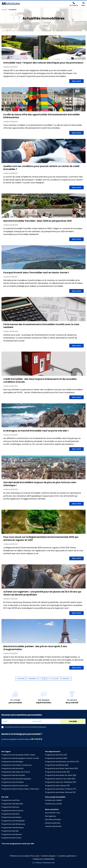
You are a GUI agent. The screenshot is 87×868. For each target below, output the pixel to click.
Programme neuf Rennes (12, 834)
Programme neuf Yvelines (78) (57, 786)
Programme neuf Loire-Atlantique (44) (61, 782)
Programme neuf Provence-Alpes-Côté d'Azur (20, 789)
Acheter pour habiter (54, 800)
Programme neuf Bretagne (12, 762)
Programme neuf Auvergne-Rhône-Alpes (18, 755)
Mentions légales (49, 856)
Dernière (67, 679)
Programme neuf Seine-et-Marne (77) (61, 789)
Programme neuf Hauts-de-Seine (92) (61, 775)
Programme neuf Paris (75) (56, 755)
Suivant (56, 679)
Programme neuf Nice (10, 814)
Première (21, 679)
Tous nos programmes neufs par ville (18, 844)
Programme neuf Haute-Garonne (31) (60, 792)
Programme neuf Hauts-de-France (16, 772)
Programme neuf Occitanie (13, 782)
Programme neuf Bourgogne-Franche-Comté (20, 758)
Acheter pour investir (53, 804)
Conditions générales (67, 856)
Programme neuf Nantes (11, 817)
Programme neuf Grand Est (12, 768)
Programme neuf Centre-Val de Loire (17, 765)
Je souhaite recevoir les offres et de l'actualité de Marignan (25, 727)
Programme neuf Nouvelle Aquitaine (16, 779)
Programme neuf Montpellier (13, 821)
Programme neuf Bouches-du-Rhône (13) (62, 762)
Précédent (32, 679)
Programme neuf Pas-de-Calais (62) (60, 779)
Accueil (4, 10)
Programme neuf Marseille (12, 804)
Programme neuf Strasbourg (13, 824)
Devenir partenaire (53, 823)
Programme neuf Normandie (13, 775)
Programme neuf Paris (11, 800)
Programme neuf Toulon (11, 838)
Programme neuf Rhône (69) (57, 765)
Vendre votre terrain (53, 826)
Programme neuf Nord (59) (56, 758)
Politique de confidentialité (44, 859)
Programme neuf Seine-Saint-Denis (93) (61, 768)
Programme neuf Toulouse (12, 811)
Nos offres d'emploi (53, 819)
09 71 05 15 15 (37, 739)
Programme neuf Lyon (10, 807)
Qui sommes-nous (53, 813)
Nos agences (51, 816)
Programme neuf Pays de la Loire (15, 786)
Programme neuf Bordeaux (13, 828)
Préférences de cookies (19, 856)
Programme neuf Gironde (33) (57, 772)
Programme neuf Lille (10, 831)
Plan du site (35, 856)
